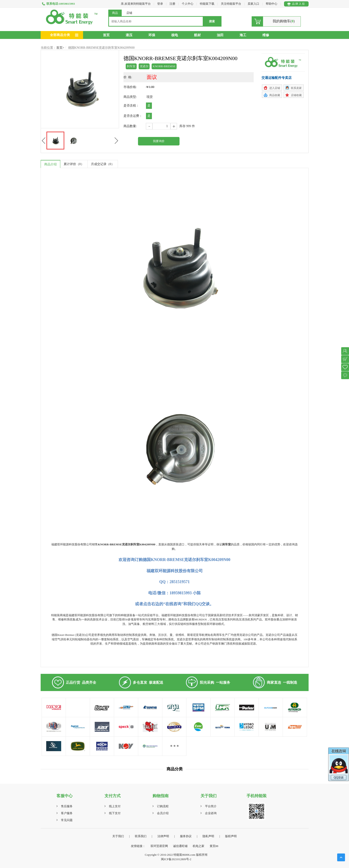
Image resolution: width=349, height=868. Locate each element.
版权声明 (231, 836)
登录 (160, 4)
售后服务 (67, 806)
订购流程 (163, 806)
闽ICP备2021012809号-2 (176, 859)
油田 (220, 35)
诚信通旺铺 (180, 846)
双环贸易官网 (159, 846)
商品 (115, 13)
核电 (175, 35)
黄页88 (214, 846)
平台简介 (211, 806)
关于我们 (118, 836)
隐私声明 (208, 836)
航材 (197, 35)
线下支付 (115, 813)
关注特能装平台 (231, 4)
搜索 (212, 21)
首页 (106, 35)
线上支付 (115, 806)
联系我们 (141, 836)
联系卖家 (296, 88)
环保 (152, 35)
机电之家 (199, 846)
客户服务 (67, 813)
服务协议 (186, 836)
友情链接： (138, 846)
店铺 (129, 13)
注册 (172, 4)
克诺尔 (144, 66)
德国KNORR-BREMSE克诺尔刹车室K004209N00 (101, 48)
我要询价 (159, 141)
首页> (60, 48)
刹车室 (131, 66)
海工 (243, 35)
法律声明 (163, 836)
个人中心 (188, 4)
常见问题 (67, 820)
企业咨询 (211, 813)
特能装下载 (207, 4)
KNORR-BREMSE (164, 66)
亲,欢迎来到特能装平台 (136, 4)
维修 (266, 35)
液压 (129, 35)
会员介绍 (163, 813)
